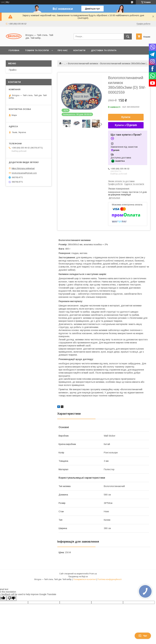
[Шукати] (128, 37)
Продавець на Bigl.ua (78, 577)
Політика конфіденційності (110, 579)
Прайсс (13, 70)
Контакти (79, 50)
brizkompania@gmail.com (24, 173)
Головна (14, 50)
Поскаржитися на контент (85, 579)
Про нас (63, 50)
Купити (126, 117)
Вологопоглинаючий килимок (83, 63)
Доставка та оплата (104, 50)
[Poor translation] (12, 598)
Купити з (126, 125)
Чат (143, 636)
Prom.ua (93, 574)
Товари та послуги (37, 50)
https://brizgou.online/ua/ (23, 168)
